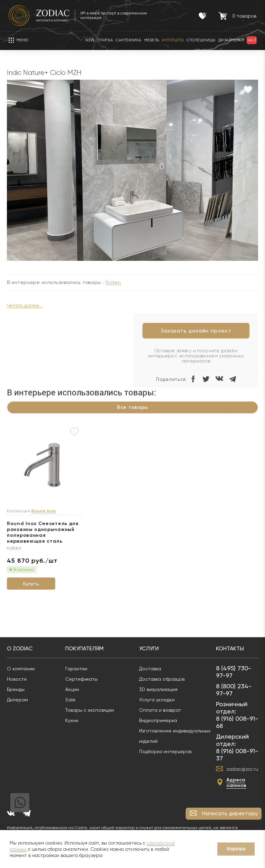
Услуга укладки (157, 700)
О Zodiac (20, 648)
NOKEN (113, 282)
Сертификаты (81, 679)
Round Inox (44, 511)
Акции (72, 689)
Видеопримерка (158, 720)
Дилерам (17, 700)
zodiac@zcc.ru (242, 769)
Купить (31, 584)
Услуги (149, 648)
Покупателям (84, 648)
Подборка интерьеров (165, 751)
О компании (21, 669)
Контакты (230, 648)
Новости (17, 679)
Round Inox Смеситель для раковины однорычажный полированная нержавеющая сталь (43, 532)
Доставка (150, 669)
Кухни (72, 720)
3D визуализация (158, 689)
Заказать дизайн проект (196, 331)
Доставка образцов (162, 679)
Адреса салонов (236, 783)
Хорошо (236, 849)
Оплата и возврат (160, 710)
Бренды (16, 689)
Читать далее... (24, 305)
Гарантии (76, 669)
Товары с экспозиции (90, 710)
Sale (70, 700)
